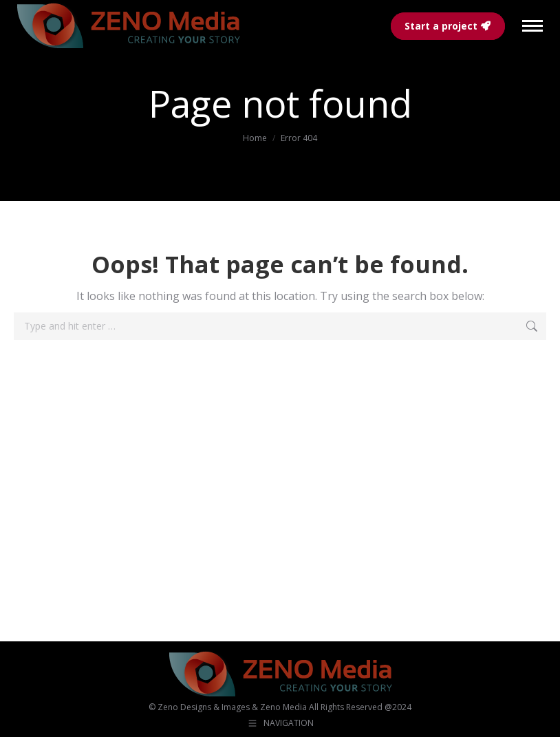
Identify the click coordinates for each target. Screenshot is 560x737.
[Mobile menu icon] (532, 26)
